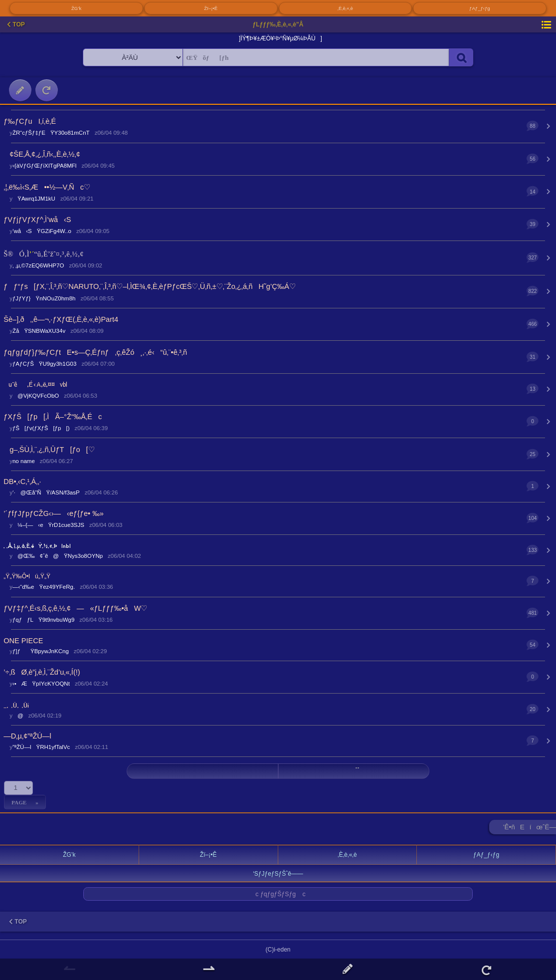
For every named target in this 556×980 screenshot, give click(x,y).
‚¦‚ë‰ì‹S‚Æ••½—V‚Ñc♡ (47, 187)
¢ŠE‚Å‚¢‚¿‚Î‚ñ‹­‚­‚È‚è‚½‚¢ (42, 154)
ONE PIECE (23, 641)
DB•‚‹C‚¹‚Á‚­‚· (22, 482)
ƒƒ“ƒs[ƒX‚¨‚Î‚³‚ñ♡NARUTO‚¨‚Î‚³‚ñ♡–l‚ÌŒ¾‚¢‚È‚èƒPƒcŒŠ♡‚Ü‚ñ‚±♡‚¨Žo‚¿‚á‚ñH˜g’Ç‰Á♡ (150, 286)
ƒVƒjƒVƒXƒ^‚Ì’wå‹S (37, 220)
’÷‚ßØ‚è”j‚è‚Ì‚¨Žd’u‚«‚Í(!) (42, 672)
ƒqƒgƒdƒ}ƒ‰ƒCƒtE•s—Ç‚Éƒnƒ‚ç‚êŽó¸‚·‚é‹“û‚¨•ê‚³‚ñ (95, 352)
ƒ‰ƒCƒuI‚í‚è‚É (30, 121)
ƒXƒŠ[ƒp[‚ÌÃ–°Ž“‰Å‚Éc (53, 417)
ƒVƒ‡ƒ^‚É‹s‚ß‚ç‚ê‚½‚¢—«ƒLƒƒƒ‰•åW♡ (75, 608)
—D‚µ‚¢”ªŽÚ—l (27, 736)
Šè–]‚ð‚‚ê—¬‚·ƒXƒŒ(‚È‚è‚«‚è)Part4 (61, 319)
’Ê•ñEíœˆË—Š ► (530, 829)
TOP (16, 24)
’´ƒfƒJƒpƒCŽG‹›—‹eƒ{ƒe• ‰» (54, 513)
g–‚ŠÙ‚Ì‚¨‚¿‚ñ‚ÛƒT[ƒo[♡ (49, 450)
